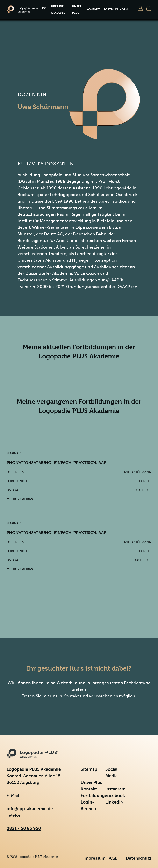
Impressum (94, 858)
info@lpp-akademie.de (30, 809)
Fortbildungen (116, 10)
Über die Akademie (58, 10)
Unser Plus (77, 10)
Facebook (115, 795)
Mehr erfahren (20, 499)
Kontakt (93, 10)
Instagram (115, 789)
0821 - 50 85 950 (24, 828)
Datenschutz (139, 858)
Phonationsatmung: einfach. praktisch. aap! (57, 463)
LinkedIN (114, 802)
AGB (113, 858)
